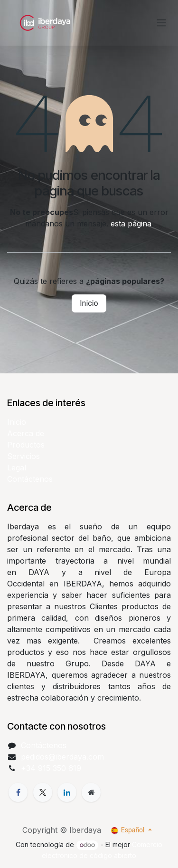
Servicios (23, 456)
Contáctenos (30, 479)
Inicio (89, 303)
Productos (26, 445)
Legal (17, 468)
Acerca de (26, 433)
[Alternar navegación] (161, 23)
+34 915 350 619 (51, 768)
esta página (131, 224)
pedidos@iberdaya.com (62, 757)
